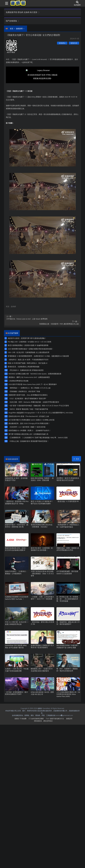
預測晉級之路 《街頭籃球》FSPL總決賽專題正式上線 (42, 323)
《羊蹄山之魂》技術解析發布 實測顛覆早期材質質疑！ (29, 441)
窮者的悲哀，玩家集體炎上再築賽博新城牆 (24, 367)
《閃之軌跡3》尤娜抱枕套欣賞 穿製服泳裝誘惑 (26, 370)
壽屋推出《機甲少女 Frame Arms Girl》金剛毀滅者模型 (29, 377)
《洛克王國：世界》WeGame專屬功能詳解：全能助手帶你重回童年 (34, 402)
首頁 (12, 29)
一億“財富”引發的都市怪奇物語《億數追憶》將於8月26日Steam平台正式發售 (39, 406)
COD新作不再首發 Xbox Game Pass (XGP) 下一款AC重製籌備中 (33, 384)
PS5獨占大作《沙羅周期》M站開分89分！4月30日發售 (29, 342)
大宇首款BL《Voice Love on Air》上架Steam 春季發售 (42, 317)
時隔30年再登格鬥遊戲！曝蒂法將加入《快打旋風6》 (28, 363)
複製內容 (74, 43)
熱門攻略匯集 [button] (13, 21)
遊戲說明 (69, 719)
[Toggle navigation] (6, 3)
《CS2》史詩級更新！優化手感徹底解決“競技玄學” (27, 398)
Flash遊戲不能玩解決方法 (55, 719)
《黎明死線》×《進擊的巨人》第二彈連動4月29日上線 (29, 388)
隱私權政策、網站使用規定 (43, 721)
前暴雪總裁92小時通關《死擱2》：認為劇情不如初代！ (30, 430)
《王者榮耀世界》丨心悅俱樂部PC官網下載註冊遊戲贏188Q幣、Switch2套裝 (38, 437)
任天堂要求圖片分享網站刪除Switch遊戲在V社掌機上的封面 (31, 420)
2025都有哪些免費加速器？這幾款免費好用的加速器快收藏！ (31, 349)
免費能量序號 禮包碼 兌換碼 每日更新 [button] (23, 12)
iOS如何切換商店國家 (36, 719)
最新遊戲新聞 (13, 459)
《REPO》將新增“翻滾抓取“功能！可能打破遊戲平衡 (28, 409)
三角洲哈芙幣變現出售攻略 (18, 381)
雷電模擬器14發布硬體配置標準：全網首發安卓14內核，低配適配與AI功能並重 (38, 356)
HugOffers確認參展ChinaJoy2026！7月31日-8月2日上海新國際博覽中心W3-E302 (41, 413)
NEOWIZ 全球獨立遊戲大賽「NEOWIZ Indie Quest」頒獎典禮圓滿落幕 (35, 374)
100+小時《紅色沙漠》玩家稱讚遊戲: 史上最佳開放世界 (29, 352)
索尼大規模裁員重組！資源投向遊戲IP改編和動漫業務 (28, 345)
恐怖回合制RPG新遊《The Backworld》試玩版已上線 (29, 416)
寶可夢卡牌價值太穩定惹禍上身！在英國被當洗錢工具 (28, 434)
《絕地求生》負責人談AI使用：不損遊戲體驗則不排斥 (28, 360)
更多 (76, 459)
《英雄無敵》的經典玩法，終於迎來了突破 (24, 391)
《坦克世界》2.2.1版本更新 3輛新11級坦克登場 (27, 427)
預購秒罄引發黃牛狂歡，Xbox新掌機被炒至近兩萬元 (28, 395)
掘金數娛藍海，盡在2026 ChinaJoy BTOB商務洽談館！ (29, 423)
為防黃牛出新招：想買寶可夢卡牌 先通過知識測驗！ (27, 338)
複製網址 (62, 43)
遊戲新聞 (19, 29)
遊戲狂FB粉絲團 (20, 719)
